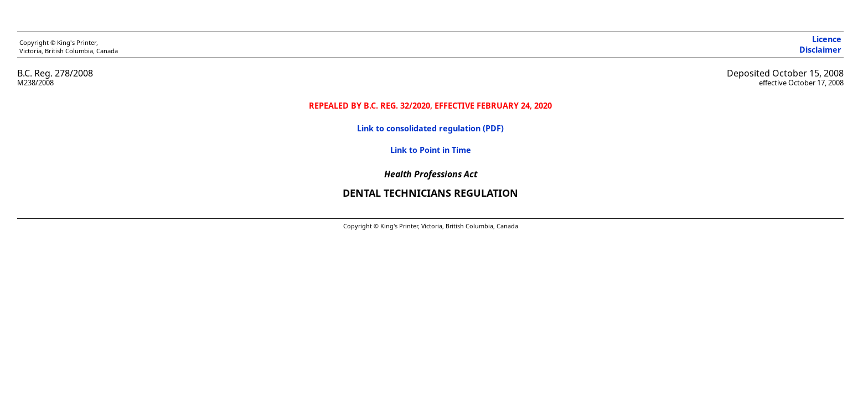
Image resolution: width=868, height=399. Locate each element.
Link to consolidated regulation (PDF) (430, 128)
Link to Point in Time (431, 150)
